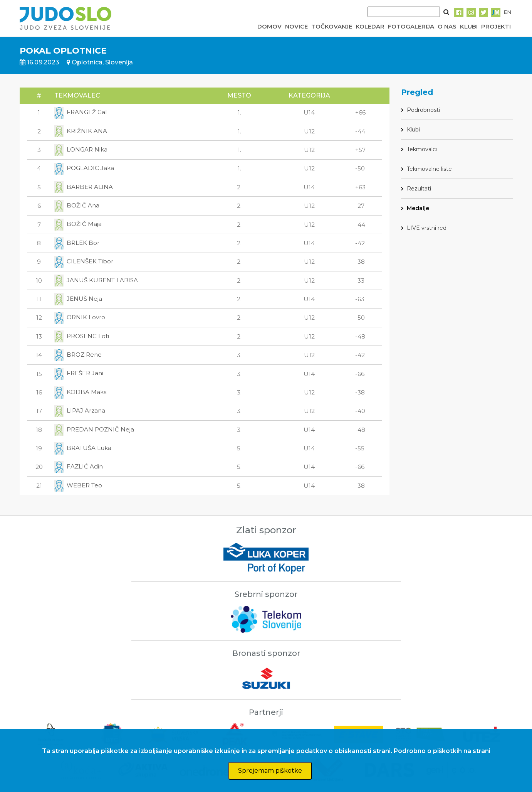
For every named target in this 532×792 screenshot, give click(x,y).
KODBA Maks (80, 392)
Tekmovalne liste (429, 169)
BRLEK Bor (77, 243)
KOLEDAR (370, 26)
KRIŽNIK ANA (81, 131)
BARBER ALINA (84, 187)
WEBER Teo (78, 485)
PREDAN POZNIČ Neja (94, 429)
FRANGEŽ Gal (81, 112)
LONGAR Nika (81, 149)
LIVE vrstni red (427, 228)
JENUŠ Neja (78, 299)
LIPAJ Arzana (80, 410)
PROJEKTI (496, 26)
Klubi (413, 130)
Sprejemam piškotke (270, 771)
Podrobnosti (423, 110)
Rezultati (419, 189)
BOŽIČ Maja (78, 224)
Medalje (418, 208)
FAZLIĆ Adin (79, 466)
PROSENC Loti (82, 336)
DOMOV (269, 26)
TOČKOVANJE (332, 26)
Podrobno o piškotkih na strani (442, 751)
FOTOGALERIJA (411, 26)
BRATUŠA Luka (83, 448)
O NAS (447, 26)
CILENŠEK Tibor (84, 261)
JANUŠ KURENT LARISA (96, 280)
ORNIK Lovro (80, 317)
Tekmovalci (422, 149)
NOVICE (296, 26)
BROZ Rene (78, 355)
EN (507, 12)
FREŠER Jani (79, 373)
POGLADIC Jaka (84, 168)
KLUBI (469, 26)
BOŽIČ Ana (77, 205)
